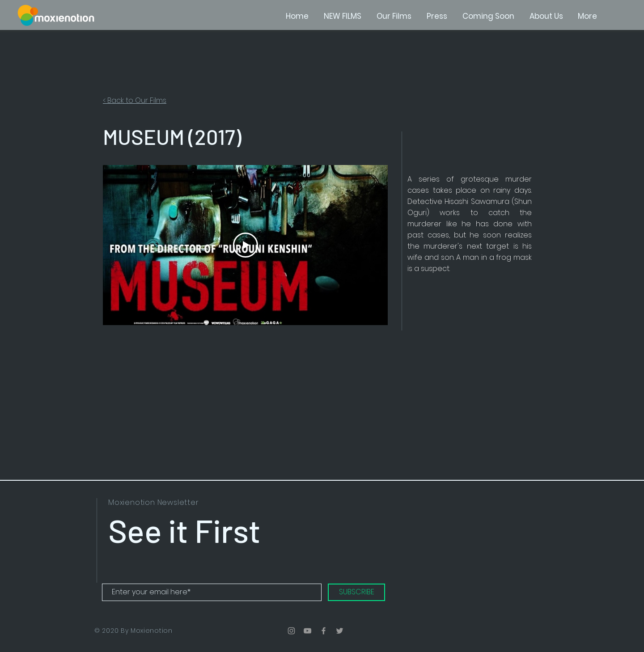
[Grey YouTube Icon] (307, 631)
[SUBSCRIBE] (356, 592)
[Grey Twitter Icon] (340, 631)
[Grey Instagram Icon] (291, 631)
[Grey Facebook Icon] (324, 631)
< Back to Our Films (135, 100)
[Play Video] (246, 245)
